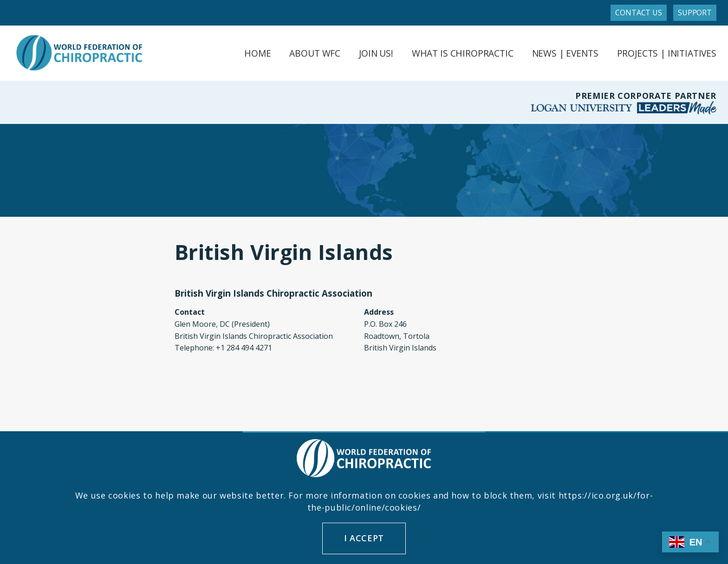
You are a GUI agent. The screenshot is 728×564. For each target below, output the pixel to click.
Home (257, 53)
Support (695, 13)
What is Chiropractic (463, 53)
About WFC (315, 53)
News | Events (565, 53)
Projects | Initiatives (667, 53)
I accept (364, 538)
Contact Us (638, 13)
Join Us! (376, 53)
